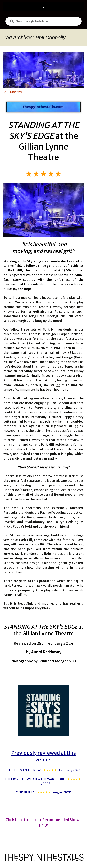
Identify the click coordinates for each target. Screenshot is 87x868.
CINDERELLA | (44, 792)
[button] (44, 6)
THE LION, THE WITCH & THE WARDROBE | (43, 781)
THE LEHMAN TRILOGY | (44, 770)
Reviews (17, 92)
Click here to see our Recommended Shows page (43, 822)
